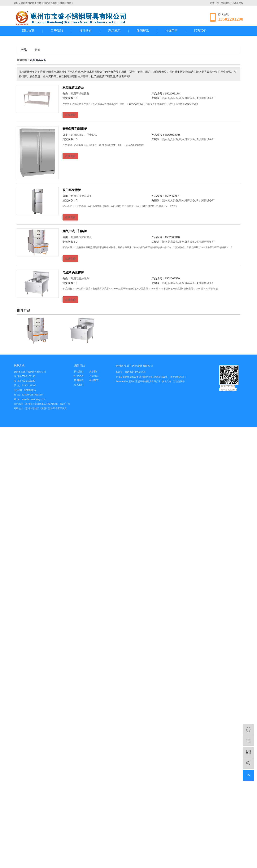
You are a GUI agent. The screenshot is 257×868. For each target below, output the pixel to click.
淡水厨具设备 (170, 98)
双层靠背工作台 (73, 87)
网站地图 (225, 3)
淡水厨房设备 (187, 98)
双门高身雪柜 (72, 190)
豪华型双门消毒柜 (75, 129)
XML (241, 3)
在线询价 (70, 115)
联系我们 (200, 31)
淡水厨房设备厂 (205, 98)
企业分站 (214, 3)
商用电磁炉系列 (80, 278)
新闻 (37, 50)
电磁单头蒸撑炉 (73, 272)
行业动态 (85, 31)
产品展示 (114, 31)
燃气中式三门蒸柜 (75, 231)
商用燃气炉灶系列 (81, 237)
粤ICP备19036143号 (135, 372)
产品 (24, 50)
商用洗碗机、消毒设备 (84, 135)
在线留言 (172, 31)
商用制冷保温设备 (81, 196)
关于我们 (57, 31)
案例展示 (143, 31)
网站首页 (28, 31)
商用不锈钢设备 (80, 94)
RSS (234, 3)
